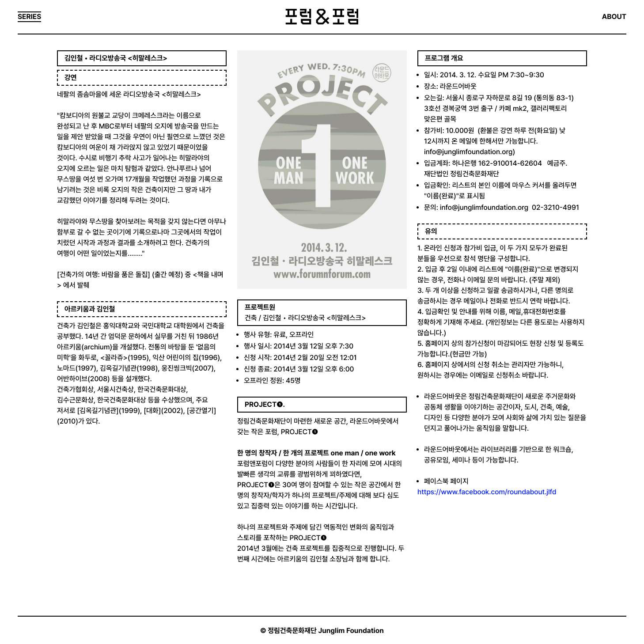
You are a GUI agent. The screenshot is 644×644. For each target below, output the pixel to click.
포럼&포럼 (322, 17)
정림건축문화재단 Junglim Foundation (326, 631)
